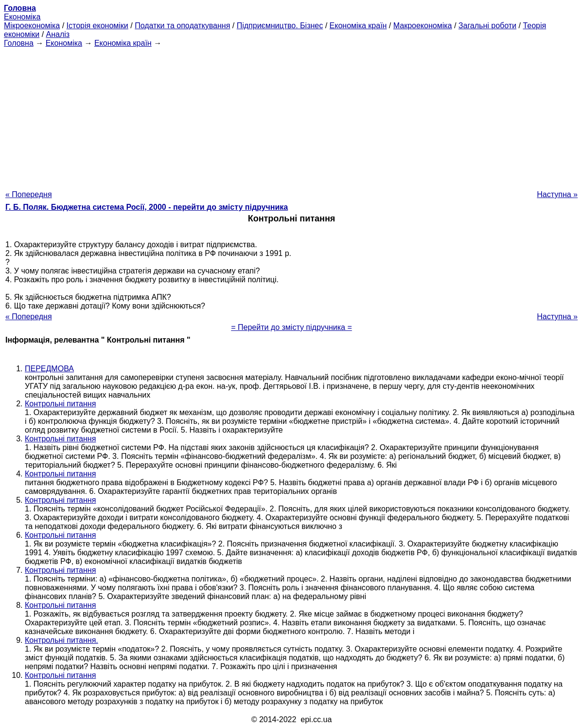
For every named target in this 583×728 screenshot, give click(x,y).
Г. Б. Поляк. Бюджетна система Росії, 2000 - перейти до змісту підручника (147, 207)
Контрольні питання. (62, 640)
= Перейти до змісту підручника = (291, 327)
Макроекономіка (423, 26)
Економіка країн (358, 26)
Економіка (22, 17)
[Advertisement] (291, 116)
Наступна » (557, 194)
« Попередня (29, 194)
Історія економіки (97, 26)
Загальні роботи (487, 26)
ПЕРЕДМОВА (49, 369)
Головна (19, 43)
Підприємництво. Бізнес (280, 26)
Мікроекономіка (32, 26)
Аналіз (58, 34)
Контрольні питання (60, 404)
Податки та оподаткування (182, 26)
